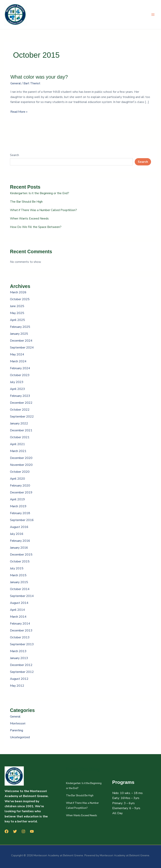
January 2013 (19, 658)
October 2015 (20, 561)
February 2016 (20, 541)
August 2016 (19, 527)
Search (14, 155)
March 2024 (18, 361)
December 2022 (21, 403)
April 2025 (17, 320)
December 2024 (21, 341)
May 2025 (17, 313)
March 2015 (18, 575)
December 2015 (21, 555)
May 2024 (17, 354)
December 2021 (21, 430)
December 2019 (21, 492)
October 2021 (20, 437)
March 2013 (18, 651)
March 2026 (18, 292)
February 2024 (20, 368)
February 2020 (20, 486)
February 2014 (20, 624)
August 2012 (19, 679)
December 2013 (21, 630)
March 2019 (18, 506)
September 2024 (22, 348)
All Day (117, 813)
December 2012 (21, 665)
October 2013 (20, 637)
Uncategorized (20, 737)
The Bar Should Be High (26, 202)
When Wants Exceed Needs (29, 219)
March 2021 (18, 451)
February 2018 (20, 513)
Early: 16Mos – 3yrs (126, 798)
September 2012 (22, 672)
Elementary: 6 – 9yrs (126, 808)
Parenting (17, 730)
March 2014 (18, 617)
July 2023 (17, 382)
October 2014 (20, 589)
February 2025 (20, 327)
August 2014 (19, 603)
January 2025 (19, 334)
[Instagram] (23, 831)
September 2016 (22, 520)
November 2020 (21, 465)
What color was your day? (39, 77)
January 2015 (19, 582)
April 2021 (17, 444)
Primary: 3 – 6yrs (123, 803)
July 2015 (17, 568)
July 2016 (17, 534)
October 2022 (20, 410)
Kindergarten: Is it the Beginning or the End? (40, 193)
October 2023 (20, 375)
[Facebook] (7, 831)
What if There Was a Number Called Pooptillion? (43, 210)
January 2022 (19, 423)
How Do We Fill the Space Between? (36, 227)
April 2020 (17, 479)
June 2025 (17, 306)
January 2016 (19, 548)
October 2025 (20, 299)
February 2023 (20, 396)
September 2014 (22, 596)
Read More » (19, 112)
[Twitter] (15, 831)
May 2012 (17, 686)
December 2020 (21, 458)
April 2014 (17, 610)
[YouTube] (32, 831)
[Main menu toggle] (153, 15)
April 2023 (17, 389)
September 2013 (22, 644)
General (16, 83)
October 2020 (20, 472)
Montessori (18, 723)
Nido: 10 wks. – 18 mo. (128, 793)
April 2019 (17, 499)
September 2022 (22, 417)
